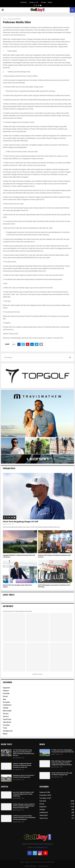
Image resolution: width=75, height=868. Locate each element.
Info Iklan (44, 2)
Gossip (5, 696)
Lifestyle (6, 708)
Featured (6, 691)
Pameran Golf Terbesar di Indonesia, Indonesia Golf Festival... (54, 556)
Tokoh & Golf (7, 722)
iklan (4, 699)
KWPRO (53, 862)
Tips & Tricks (7, 719)
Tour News (6, 725)
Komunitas (6, 702)
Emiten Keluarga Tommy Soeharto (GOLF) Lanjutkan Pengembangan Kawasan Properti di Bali (24, 806)
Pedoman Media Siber (31, 866)
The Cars (6, 714)
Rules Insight (7, 711)
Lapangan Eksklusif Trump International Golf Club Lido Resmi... (19, 556)
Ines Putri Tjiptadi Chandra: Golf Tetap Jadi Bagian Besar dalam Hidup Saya (23, 794)
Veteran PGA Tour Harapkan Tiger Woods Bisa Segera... (17, 586)
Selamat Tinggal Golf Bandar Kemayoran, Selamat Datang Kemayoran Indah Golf (22, 765)
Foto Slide (6, 693)
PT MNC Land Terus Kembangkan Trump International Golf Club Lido (63, 751)
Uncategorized (8, 731)
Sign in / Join (34, 2)
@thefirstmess (38, 674)
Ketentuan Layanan (44, 866)
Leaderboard (7, 705)
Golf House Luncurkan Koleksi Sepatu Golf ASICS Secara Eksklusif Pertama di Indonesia (24, 818)
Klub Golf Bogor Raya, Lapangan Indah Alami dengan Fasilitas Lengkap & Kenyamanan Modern (62, 763)
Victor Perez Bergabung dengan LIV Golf (21, 522)
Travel (5, 728)
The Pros (6, 717)
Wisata (5, 734)
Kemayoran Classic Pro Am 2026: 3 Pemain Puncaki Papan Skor (24, 776)
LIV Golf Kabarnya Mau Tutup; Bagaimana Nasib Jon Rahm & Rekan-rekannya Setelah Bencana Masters (24, 753)
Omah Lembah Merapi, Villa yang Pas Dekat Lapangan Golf (62, 774)
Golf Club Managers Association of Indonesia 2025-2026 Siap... (54, 586)
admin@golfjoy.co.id (41, 847)
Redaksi (50, 2)
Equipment (6, 688)
